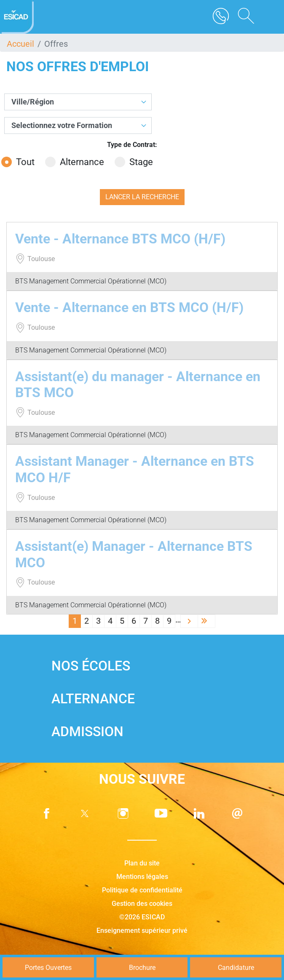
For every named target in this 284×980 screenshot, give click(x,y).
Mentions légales (142, 877)
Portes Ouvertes (48, 968)
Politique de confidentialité (142, 890)
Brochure (142, 968)
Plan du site (142, 863)
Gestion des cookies (142, 904)
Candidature (236, 968)
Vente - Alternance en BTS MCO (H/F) (129, 307)
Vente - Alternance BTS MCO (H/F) (120, 239)
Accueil (20, 44)
